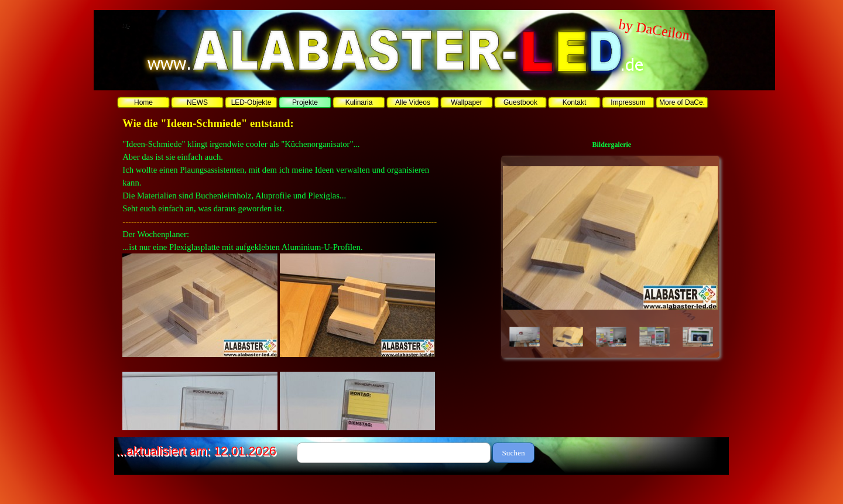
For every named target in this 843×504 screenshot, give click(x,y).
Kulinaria (359, 102)
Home (143, 102)
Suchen (513, 453)
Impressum (628, 102)
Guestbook (520, 102)
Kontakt (575, 102)
